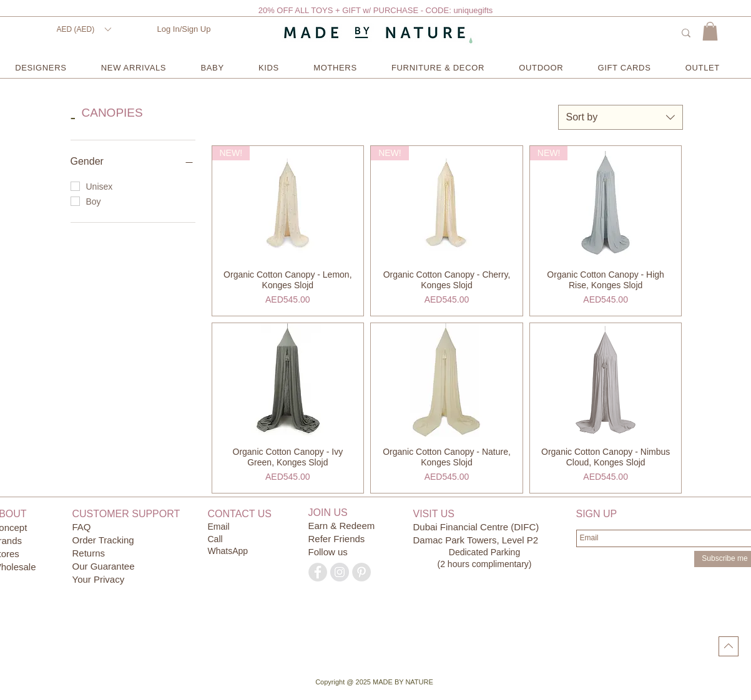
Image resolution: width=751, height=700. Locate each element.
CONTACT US (240, 514)
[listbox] (84, 29)
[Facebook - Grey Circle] (318, 572)
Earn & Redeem (342, 526)
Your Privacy (99, 579)
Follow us (328, 552)
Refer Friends (337, 539)
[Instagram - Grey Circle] (340, 572)
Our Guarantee (104, 566)
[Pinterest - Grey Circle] (361, 572)
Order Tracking (103, 540)
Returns (89, 553)
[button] (84, 29)
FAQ (82, 527)
